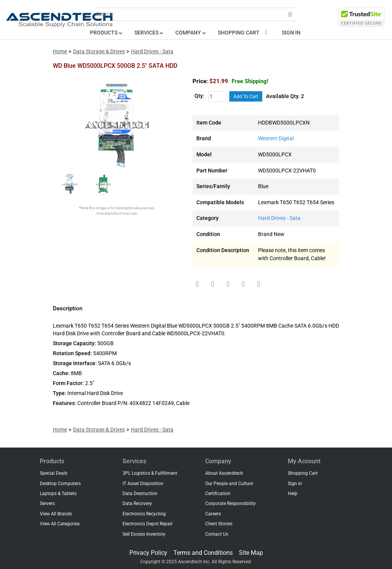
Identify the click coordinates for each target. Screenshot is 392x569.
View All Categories (60, 524)
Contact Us (217, 534)
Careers (213, 514)
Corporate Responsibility (230, 503)
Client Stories (219, 524)
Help (293, 494)
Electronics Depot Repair (148, 524)
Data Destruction (140, 494)
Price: (200, 81)
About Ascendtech (224, 473)
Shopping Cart (244, 33)
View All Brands (56, 514)
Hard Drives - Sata (152, 52)
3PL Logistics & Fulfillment (150, 473)
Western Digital (276, 139)
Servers (47, 503)
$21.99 (239, 81)
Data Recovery (137, 503)
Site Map (251, 553)
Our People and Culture (229, 484)
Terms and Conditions (203, 553)
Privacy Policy (148, 553)
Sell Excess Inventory (144, 534)
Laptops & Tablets (58, 494)
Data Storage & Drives (99, 52)
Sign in (291, 33)
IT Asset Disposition (143, 484)
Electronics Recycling (144, 514)
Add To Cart (246, 97)
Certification (218, 494)
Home (60, 52)
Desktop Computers (60, 484)
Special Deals (54, 473)
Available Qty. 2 (285, 96)
